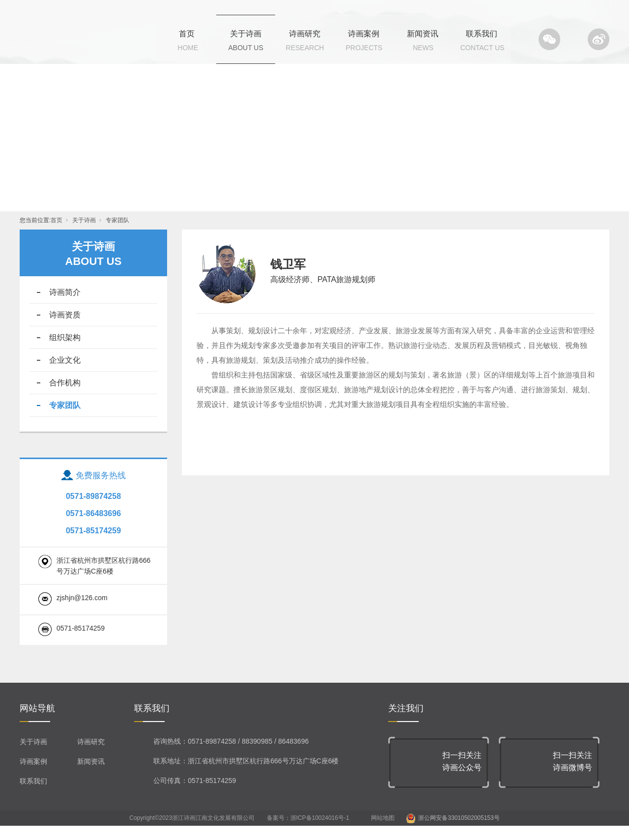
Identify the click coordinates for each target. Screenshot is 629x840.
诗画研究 (305, 34)
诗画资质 (65, 329)
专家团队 (117, 234)
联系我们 (482, 34)
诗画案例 (364, 34)
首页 (187, 34)
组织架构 (65, 352)
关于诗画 (246, 34)
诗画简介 (65, 306)
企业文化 (65, 374)
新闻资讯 (423, 34)
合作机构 (65, 397)
